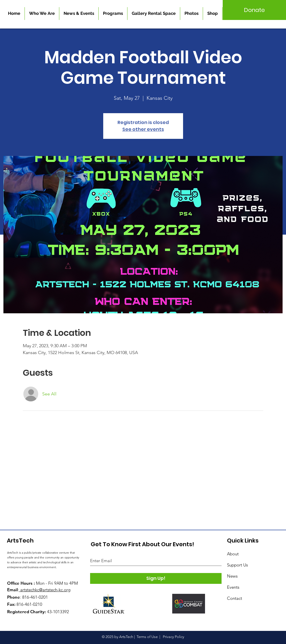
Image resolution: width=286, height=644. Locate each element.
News (232, 576)
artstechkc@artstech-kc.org (45, 590)
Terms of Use (147, 637)
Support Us (237, 565)
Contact (235, 598)
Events (233, 587)
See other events (143, 129)
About (233, 554)
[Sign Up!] (156, 578)
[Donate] (254, 10)
